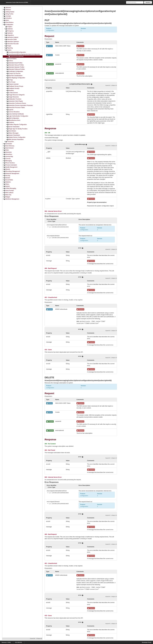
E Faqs (9, 80)
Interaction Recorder (12, 44)
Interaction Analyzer (11, 37)
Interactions (7, 154)
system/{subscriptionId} (15, 57)
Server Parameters (13, 127)
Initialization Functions (14, 99)
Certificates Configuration (15, 71)
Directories (7, 152)
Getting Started (8, 12)
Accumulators (11, 59)
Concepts (7, 16)
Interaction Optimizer (12, 42)
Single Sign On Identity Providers (17, 129)
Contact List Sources (13, 74)
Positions (10, 122)
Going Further (8, 14)
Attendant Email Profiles (14, 63)
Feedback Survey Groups (15, 86)
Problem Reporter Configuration (16, 125)
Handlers (10, 91)
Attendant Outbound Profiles (15, 69)
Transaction (9, 142)
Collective (8, 29)
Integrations (9, 35)
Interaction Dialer (11, 40)
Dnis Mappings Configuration (16, 78)
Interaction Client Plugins (14, 101)
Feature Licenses (12, 84)
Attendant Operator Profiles (15, 67)
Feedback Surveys (13, 88)
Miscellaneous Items (13, 120)
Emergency (10, 31)
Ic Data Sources (12, 93)
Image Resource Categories (15, 95)
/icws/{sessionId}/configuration (16, 52)
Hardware (8, 33)
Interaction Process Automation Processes (19, 105)
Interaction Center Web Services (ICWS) (17, 2)
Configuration (8, 25)
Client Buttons (8, 22)
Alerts (6, 20)
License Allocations (13, 112)
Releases (7, 10)
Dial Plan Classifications (14, 76)
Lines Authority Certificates (15, 114)
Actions (9, 61)
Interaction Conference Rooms (16, 103)
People (8, 46)
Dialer (6, 150)
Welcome (7, 8)
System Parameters (13, 135)
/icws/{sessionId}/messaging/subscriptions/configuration (23, 54)
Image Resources (12, 97)
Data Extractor (8, 148)
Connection (7, 144)
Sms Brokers (11, 131)
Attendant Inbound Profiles (15, 65)
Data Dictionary (8, 146)
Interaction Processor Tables (15, 108)
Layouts (10, 110)
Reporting (8, 48)
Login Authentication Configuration (17, 116)
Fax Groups (11, 82)
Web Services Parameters (15, 140)
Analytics (9, 27)
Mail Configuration (12, 118)
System (8, 50)
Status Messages (12, 133)
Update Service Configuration (16, 137)
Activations (7, 18)
